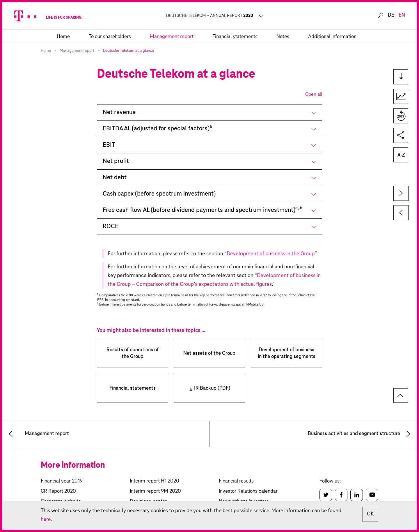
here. (47, 519)
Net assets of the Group (209, 353)
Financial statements (133, 388)
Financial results (236, 481)
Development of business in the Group (271, 254)
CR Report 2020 (58, 491)
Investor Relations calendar (248, 491)
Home (46, 51)
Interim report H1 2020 (155, 481)
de (391, 15)
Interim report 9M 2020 (155, 491)
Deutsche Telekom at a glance (128, 51)
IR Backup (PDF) (212, 388)
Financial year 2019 (62, 481)
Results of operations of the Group (133, 353)
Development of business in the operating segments (287, 353)
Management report (77, 51)
